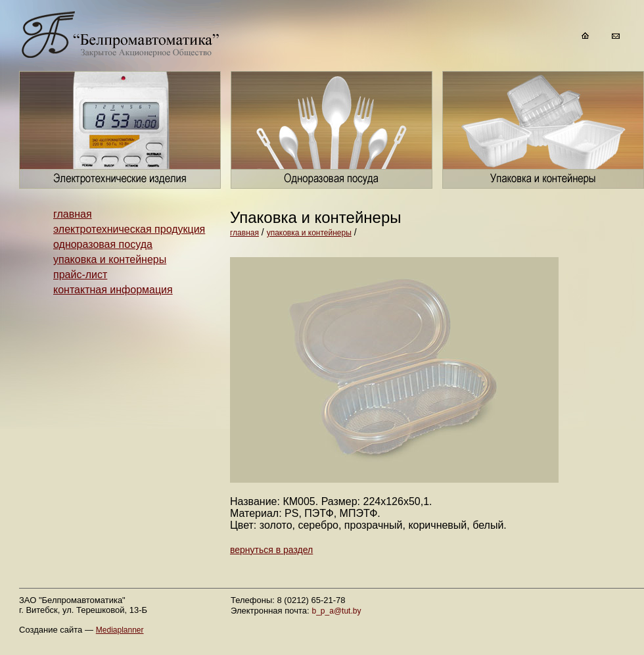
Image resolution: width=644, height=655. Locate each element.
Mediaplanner (120, 630)
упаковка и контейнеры (110, 259)
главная (73, 214)
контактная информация (113, 290)
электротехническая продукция (129, 229)
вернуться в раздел (271, 550)
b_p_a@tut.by (337, 611)
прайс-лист (80, 275)
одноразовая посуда (103, 244)
